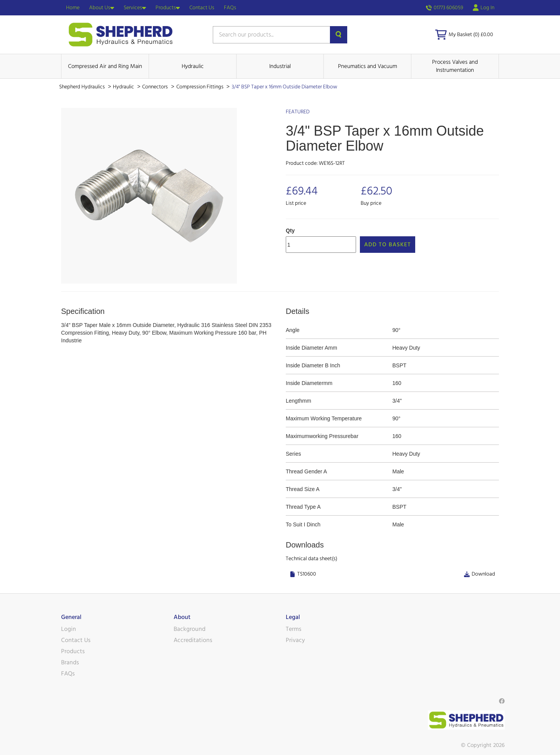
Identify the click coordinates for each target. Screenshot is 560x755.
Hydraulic (193, 66)
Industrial (280, 66)
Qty (290, 231)
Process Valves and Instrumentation (455, 66)
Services (135, 8)
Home (73, 8)
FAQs (230, 8)
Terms (294, 629)
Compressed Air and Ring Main (105, 66)
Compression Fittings (200, 87)
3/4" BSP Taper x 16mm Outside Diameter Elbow (284, 87)
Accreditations (193, 640)
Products (168, 8)
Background (190, 629)
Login (69, 629)
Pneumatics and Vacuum (368, 66)
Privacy (295, 640)
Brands (70, 662)
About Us (102, 8)
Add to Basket (388, 245)
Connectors (156, 87)
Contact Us (202, 8)
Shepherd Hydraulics (83, 87)
